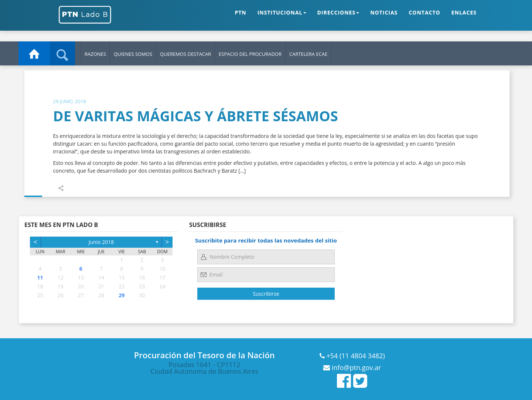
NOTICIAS (384, 18)
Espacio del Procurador (250, 54)
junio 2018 (101, 242)
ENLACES (464, 18)
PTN (240, 18)
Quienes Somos (133, 54)
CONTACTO (424, 18)
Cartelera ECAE (308, 54)
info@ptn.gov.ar (355, 367)
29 (122, 295)
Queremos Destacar (185, 54)
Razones (95, 54)
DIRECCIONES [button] (338, 18)
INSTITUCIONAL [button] (282, 18)
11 (40, 277)
